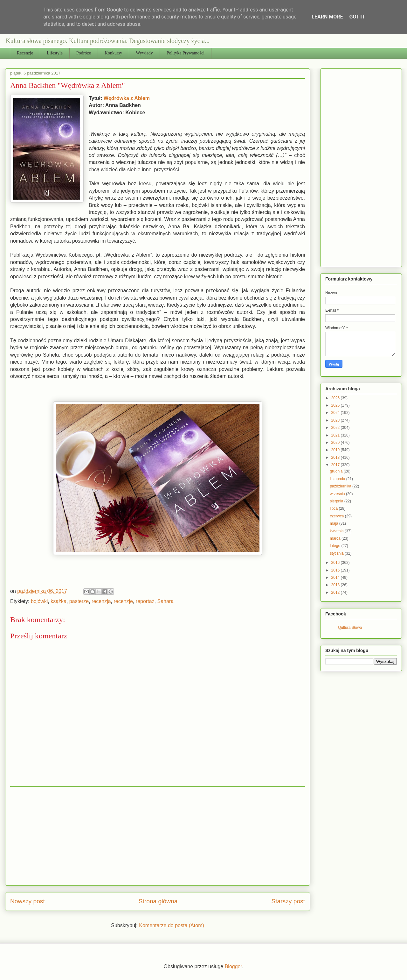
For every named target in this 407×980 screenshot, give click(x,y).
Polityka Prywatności (186, 53)
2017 (336, 465)
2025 (336, 405)
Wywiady (144, 53)
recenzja (101, 601)
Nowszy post (28, 901)
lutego (335, 546)
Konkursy (113, 53)
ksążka (59, 601)
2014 (336, 578)
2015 (336, 570)
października (341, 486)
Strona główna (158, 901)
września (338, 494)
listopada (338, 479)
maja (334, 523)
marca (336, 538)
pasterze (79, 601)
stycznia (337, 553)
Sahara (165, 601)
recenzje (123, 601)
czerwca (337, 516)
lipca (334, 508)
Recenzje (25, 53)
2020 (336, 443)
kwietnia (337, 531)
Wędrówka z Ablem (127, 98)
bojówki (39, 601)
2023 (336, 420)
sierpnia (337, 501)
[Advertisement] (158, 836)
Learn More (327, 17)
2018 (336, 458)
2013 (336, 585)
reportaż (145, 601)
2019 (336, 450)
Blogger (233, 966)
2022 (336, 428)
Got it (357, 17)
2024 (336, 413)
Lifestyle (55, 53)
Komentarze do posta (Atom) (172, 925)
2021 (336, 435)
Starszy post (288, 901)
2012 (336, 593)
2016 (336, 563)
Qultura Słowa (350, 628)
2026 (336, 398)
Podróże (84, 53)
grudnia (337, 471)
